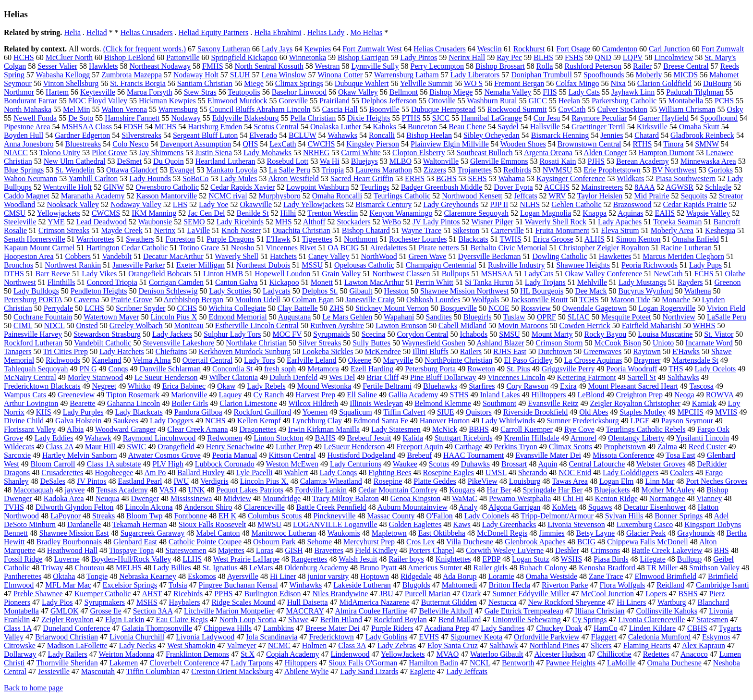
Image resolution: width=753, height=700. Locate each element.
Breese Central (686, 66)
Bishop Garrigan (363, 57)
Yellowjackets (59, 213)
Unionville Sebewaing (527, 620)
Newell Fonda (35, 118)
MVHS (726, 412)
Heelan (569, 101)
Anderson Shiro (208, 507)
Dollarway (20, 654)
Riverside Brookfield (536, 412)
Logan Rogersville (667, 308)
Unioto (663, 343)
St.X (248, 654)
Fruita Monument (562, 230)
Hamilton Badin (433, 663)
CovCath (572, 109)
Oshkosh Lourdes (433, 300)
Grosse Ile (106, 611)
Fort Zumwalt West (372, 49)
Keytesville (98, 92)
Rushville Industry (516, 265)
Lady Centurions (356, 464)
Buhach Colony (543, 568)
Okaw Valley (358, 92)
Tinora (673, 144)
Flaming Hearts (647, 645)
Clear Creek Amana (197, 429)
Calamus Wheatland (331, 481)
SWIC (136, 447)
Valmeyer (241, 645)
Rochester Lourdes (418, 239)
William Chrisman (687, 109)
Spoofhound (719, 118)
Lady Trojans (545, 282)
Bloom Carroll (53, 464)
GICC (537, 101)
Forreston (180, 239)
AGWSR (680, 187)
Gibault (361, 291)
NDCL (54, 325)
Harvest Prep (315, 395)
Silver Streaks (320, 343)
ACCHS (557, 187)
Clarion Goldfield (664, 83)
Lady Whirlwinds (508, 421)
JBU (386, 594)
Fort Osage (573, 49)
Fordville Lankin (321, 490)
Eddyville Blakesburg (246, 118)
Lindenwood (350, 654)
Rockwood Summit (517, 109)
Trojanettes (475, 170)
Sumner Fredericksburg (583, 421)
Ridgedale (416, 576)
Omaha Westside (552, 576)
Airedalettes (388, 248)
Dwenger (145, 498)
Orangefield (176, 447)
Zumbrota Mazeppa (132, 75)
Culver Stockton (622, 109)
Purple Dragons (231, 239)
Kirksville (652, 127)
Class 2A (59, 447)
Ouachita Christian (301, 230)
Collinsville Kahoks (667, 611)
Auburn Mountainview (413, 507)
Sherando (533, 473)
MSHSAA (497, 274)
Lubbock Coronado (225, 464)
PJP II (499, 204)
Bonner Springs (679, 516)
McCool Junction (607, 594)
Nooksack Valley (73, 204)
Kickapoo (284, 282)
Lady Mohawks (267, 153)
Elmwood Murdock (237, 101)
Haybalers (185, 602)
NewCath (668, 274)
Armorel (583, 438)
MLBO (401, 161)
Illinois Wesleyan (376, 403)
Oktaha (64, 576)
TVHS (14, 507)
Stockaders (354, 222)
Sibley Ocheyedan (492, 135)
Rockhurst (529, 49)
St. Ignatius (220, 568)
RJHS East (510, 351)
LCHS (94, 308)
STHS (459, 395)
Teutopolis (244, 92)
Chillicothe (614, 654)
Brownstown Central (589, 144)
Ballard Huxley (201, 473)
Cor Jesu (547, 118)
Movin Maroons (523, 325)
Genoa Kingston (415, 498)
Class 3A (352, 645)
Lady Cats (584, 92)
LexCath (283, 144)
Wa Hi (330, 161)
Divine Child (24, 421)
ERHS (415, 178)
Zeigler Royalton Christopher (635, 403)
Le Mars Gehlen (347, 317)
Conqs (118, 369)
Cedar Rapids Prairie (695, 204)
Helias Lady (326, 32)
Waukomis (344, 533)
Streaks (103, 516)
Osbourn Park (274, 542)
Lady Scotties (231, 291)
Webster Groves (661, 464)
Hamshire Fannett (132, 118)
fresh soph (280, 369)
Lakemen (124, 663)
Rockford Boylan (400, 620)
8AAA (644, 187)
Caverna (86, 300)
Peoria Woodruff (632, 369)
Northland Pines (554, 645)
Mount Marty (552, 334)
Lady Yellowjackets (314, 204)
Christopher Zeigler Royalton (604, 248)
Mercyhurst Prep (369, 542)
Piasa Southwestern (686, 178)
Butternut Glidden (449, 602)
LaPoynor (66, 516)
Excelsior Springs (130, 585)
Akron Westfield (293, 178)
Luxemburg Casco (645, 524)
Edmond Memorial (237, 317)
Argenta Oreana (548, 153)
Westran (327, 66)
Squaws (600, 507)
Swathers (140, 239)
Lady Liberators (475, 75)
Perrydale (58, 308)
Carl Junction (669, 49)
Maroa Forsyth (150, 92)
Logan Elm (617, 481)
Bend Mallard (460, 620)
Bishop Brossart (500, 66)
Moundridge (282, 498)
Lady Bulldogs (36, 291)
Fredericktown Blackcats (42, 386)
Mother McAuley (668, 490)
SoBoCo (195, 178)
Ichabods (474, 334)
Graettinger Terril (598, 127)
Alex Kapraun (704, 645)
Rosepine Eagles (449, 473)
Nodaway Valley (136, 204)
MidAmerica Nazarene (375, 602)
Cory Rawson (527, 386)
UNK (197, 490)
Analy (468, 507)
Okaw (226, 386)
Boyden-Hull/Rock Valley (131, 559)
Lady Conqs (338, 473)
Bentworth (518, 663)
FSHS (574, 57)
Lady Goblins (387, 637)
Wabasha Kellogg (63, 75)
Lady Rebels (266, 386)
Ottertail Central (207, 360)
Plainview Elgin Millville (450, 144)
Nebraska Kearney (148, 576)
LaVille (198, 230)
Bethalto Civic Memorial (509, 248)
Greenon (728, 282)
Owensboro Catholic (167, 187)
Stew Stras (200, 92)
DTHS (14, 274)
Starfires (482, 386)
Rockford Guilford (263, 412)
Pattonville (183, 57)
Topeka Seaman (678, 222)
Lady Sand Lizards (369, 671)
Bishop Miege (451, 92)
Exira (568, 386)
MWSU (269, 524)
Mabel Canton (218, 533)
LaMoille (621, 663)
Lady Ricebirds (240, 222)
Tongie (97, 576)
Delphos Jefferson (389, 101)
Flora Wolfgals (622, 585)
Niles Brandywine (340, 594)
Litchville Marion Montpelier (229, 611)
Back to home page (33, 688)
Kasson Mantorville (166, 196)
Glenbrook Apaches (535, 542)
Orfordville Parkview (547, 637)
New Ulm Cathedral (75, 161)
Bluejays (364, 161)
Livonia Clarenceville (651, 620)
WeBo (391, 222)
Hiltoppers (301, 663)
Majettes (231, 550)
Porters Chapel (431, 550)
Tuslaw (514, 317)
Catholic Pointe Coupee (205, 542)
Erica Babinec (184, 386)
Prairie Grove (132, 300)
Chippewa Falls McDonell (648, 542)
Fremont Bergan (519, 83)
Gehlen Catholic (576, 204)
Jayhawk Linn (633, 92)
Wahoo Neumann (30, 178)
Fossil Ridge (23, 559)
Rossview (536, 308)
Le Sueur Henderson (166, 377)
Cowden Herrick (585, 325)
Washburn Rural (492, 101)
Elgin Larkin (125, 620)
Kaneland (106, 360)
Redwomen (225, 438)
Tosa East (680, 455)
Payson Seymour (687, 421)
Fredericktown (331, 637)
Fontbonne (191, 516)
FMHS (213, 66)
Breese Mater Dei (333, 628)
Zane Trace (606, 576)
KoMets (564, 507)
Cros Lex (420, 542)
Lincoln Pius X (174, 317)
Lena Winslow (284, 75)
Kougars (462, 490)
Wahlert (296, 473)
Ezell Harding (372, 369)
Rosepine (388, 481)
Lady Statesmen (396, 429)
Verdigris (214, 481)
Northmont (361, 239)
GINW (114, 187)
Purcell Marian (428, 594)
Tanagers (18, 351)
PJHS (596, 161)
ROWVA (720, 395)
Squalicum (355, 412)
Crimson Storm (559, 343)
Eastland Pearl (140, 481)
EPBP (491, 559)
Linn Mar (660, 481)
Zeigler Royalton (67, 620)
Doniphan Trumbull (541, 75)
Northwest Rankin (73, 265)
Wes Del (342, 377)
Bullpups (456, 274)
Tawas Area (570, 481)
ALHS (595, 239)
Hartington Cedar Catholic (127, 248)
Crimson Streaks (64, 230)
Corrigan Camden (176, 282)
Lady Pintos (419, 57)
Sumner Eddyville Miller (531, 594)
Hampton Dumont (666, 153)
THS (676, 369)
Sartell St (642, 377)
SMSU (510, 334)
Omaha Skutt (699, 127)
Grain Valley (341, 274)
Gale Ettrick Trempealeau (524, 611)
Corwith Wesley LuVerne (505, 550)
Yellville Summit (426, 83)
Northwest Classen (401, 274)
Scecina (374, 334)
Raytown (647, 351)
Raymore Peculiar (599, 118)
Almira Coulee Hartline (371, 611)
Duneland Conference (76, 628)
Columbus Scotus (275, 516)
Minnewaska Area (708, 161)
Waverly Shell (237, 256)
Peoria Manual (235, 455)
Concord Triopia (112, 282)
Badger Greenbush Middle (442, 187)
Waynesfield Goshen (434, 343)
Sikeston (466, 230)
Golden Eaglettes (415, 524)
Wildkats (630, 178)
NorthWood (379, 256)
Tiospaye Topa (132, 550)
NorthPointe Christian (458, 360)
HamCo (606, 628)
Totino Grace (199, 248)
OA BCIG (343, 248)
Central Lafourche (597, 464)
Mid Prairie (651, 196)
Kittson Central (292, 455)
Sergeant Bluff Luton (205, 135)
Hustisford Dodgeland (362, 455)
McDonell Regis (502, 533)
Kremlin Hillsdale (531, 438)
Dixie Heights (369, 118)
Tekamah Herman (140, 524)
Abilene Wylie (307, 671)
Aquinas (630, 213)
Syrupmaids (331, 334)
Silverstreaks (141, 135)
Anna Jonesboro (29, 144)
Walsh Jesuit (358, 559)
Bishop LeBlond (129, 57)
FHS (550, 92)
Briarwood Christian (67, 637)
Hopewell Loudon (282, 274)
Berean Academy (643, 161)
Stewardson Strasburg (107, 334)
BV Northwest (674, 170)
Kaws (462, 524)
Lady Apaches (620, 222)
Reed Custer (708, 447)
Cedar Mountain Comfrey (398, 490)
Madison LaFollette (77, 645)
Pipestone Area (27, 127)
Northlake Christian (256, 343)
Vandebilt (117, 256)
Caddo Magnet (27, 196)
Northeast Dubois (263, 265)
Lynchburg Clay (317, 421)
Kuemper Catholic (103, 594)
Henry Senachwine (235, 447)
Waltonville (441, 161)
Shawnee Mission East (74, 533)
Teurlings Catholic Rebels (645, 429)
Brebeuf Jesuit (369, 438)
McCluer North (69, 57)
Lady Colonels (487, 516)
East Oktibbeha (442, 533)
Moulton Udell (258, 300)
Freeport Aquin (419, 447)
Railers (471, 351)
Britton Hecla (509, 585)
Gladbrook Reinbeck (702, 135)
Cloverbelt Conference (184, 663)
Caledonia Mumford (659, 637)
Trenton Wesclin (333, 213)
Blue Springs (24, 170)
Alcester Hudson (560, 654)
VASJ (168, 490)
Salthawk (504, 645)
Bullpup (690, 559)
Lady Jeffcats (467, 671)
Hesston (397, 291)
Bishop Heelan (429, 135)
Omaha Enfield (696, 239)
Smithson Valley (714, 568)
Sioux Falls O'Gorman (363, 663)
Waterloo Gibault (497, 654)
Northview (679, 317)
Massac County (391, 516)
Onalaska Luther (336, 127)
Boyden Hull (24, 135)
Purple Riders (392, 628)
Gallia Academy (413, 395)
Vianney (709, 498)
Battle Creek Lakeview (667, 550)
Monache (676, 300)
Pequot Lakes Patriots (250, 490)
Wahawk (98, 438)
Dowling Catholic (560, 256)
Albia (75, 429)
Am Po (155, 473)
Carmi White (361, 153)
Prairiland (334, 101)
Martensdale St (695, 360)
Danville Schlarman (170, 369)
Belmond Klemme (443, 403)
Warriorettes (95, 239)
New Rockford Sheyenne (566, 602)
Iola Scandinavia (272, 637)
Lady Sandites (503, 628)
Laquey (231, 395)
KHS (44, 412)
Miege (254, 83)
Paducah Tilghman (695, 92)
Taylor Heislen (600, 196)
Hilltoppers (549, 395)
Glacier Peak (646, 533)
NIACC (16, 153)
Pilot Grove (109, 153)
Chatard (647, 135)
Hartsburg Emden (215, 127)
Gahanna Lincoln (134, 403)
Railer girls (490, 568)
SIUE (446, 412)
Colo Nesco (130, 144)
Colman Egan (313, 300)
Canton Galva (236, 282)
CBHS (697, 628)
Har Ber (499, 490)
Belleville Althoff (446, 611)
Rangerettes (309, 559)
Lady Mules (238, 178)
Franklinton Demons (197, 654)
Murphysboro (280, 196)
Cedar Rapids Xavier (243, 187)
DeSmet (130, 161)
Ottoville (442, 101)
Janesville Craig (370, 300)
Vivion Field (726, 308)
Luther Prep (294, 447)
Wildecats (19, 447)
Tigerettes (317, 239)
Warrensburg (178, 109)
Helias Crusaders (147, 32)
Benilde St (252, 213)
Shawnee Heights (583, 265)
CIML (23, 325)
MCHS (165, 127)
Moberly (649, 75)
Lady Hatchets (122, 351)
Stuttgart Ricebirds (463, 438)
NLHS (530, 204)
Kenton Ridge (616, 498)
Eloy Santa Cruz (453, 645)
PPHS (223, 594)
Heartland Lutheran (225, 161)
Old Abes (594, 412)
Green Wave (428, 256)
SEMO (194, 222)
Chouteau (90, 568)
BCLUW (302, 135)
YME (56, 222)
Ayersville (243, 576)
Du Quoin (169, 161)
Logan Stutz (531, 559)
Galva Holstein (78, 421)
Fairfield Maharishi (652, 325)
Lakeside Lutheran (362, 585)
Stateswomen (186, 550)
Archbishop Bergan (194, 300)
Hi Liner (283, 576)
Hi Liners (631, 602)
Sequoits (694, 196)
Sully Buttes (371, 343)
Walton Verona (124, 109)
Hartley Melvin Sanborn (80, 455)
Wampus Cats (25, 395)
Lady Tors (260, 360)
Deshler (567, 550)
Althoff (314, 222)
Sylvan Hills (624, 516)
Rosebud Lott (287, 161)
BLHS (543, 57)
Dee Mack (591, 291)
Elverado (263, 135)
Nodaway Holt (196, 75)
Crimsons (605, 550)
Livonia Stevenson (576, 524)
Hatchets (283, 256)
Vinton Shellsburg (71, 83)
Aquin (547, 464)
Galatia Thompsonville (157, 628)
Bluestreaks (83, 144)
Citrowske (20, 645)
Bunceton (422, 127)
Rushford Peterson (593, 66)
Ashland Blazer (500, 343)
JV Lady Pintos (436, 222)
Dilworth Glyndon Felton (75, 507)
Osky (735, 109)
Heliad (97, 32)
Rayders (690, 282)
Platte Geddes (435, 481)
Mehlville (592, 282)
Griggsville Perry (568, 369)
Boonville (384, 109)
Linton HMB (223, 274)
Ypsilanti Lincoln (702, 438)
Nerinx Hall (467, 57)
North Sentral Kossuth (269, 66)
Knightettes (453, 559)
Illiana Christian (600, 611)
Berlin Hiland (341, 620)
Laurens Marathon (384, 170)
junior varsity (328, 576)
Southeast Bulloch (485, 153)
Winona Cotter (340, 75)
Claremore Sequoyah (476, 213)
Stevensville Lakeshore (178, 343)
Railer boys (406, 559)
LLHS (192, 559)
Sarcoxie (17, 455)
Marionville (189, 395)
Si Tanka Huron (489, 282)
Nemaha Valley (508, 92)
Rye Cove (579, 429)
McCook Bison (618, 343)
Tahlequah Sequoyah (36, 369)
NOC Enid (575, 473)
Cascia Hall (340, 109)
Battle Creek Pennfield (331, 507)
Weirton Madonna (126, 654)
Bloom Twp (144, 516)
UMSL (496, 473)
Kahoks (384, 127)
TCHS (589, 300)
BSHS (688, 594)
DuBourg (717, 83)
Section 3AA (153, 611)
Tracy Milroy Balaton (346, 498)
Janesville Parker (139, 265)
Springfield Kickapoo (244, 57)
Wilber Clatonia (233, 377)
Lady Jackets (172, 334)
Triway (52, 568)
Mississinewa (191, 498)
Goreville (293, 101)
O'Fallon (440, 516)
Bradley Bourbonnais (69, 542)
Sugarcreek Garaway (153, 533)
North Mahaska (28, 109)
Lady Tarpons (252, 663)
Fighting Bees (390, 473)
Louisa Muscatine (665, 334)
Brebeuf (419, 455)
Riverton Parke (565, 585)
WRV (557, 196)
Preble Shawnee (38, 594)
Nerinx (165, 230)
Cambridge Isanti (723, 585)
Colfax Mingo (577, 83)
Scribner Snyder (141, 308)
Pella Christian (313, 118)
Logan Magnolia (546, 213)
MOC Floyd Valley (98, 101)
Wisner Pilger (492, 222)
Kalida (413, 438)
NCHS (215, 421)
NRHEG (316, 153)
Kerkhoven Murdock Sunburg (245, 351)
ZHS (337, 308)
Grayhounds (696, 533)
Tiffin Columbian (153, 671)
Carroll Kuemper (527, 429)
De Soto (81, 118)
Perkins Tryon (516, 447)
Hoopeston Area (29, 256)
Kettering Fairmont (587, 377)
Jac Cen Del (206, 213)
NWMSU (557, 170)
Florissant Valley (30, 429)
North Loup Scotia (248, 620)
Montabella (686, 101)
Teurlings (375, 187)
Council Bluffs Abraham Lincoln (260, 109)
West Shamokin (191, 645)
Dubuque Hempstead (443, 109)
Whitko (139, 386)
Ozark (471, 594)
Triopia (333, 170)
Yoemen (315, 412)
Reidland (670, 585)
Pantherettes (23, 576)
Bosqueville (459, 308)
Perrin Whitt (434, 282)
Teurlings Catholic (402, 196)
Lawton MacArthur (374, 282)
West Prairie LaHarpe (246, 559)
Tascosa (701, 386)
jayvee (75, 490)
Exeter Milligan (200, 265)
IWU (181, 481)
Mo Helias (366, 32)
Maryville (398, 360)
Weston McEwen (292, 464)
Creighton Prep (639, 395)
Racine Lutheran (686, 248)
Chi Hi (573, 498)
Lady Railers (68, 654)
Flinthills (61, 282)
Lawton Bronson (401, 325)
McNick (445, 429)
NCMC (279, 645)
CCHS (187, 308)
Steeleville (20, 222)
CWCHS (321, 144)
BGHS (446, 178)
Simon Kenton (638, 239)
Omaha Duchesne (674, 663)
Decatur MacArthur (173, 256)
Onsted (87, 325)
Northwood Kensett (472, 196)
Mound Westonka (324, 386)
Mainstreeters (602, 187)
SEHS (478, 178)
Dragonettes (258, 429)
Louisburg (525, 481)
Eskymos (716, 637)
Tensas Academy (122, 490)
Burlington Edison (273, 594)
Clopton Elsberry (419, 153)
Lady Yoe (213, 204)
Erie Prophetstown (612, 170)
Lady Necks (138, 645)
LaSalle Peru (727, 317)
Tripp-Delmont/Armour (557, 516)
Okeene (359, 360)
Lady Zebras (397, 645)
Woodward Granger (125, 429)
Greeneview (76, 395)
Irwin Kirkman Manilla (324, 429)
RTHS (643, 144)
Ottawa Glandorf (132, 170)
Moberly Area (672, 230)
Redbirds (517, 170)
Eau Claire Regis (182, 620)
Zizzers (435, 170)
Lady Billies (172, 568)
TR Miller (662, 568)
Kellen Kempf (259, 421)
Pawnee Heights (571, 663)
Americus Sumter (435, 568)
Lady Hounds (150, 178)
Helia (72, 32)
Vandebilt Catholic (103, 343)
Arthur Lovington (31, 403)
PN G (88, 369)
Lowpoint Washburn (317, 187)
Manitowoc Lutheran (284, 533)
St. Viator (719, 334)
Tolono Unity (60, 153)
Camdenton (619, 49)
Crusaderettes (62, 473)
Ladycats (277, 291)
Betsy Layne (595, 533)
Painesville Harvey (33, 334)
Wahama (511, 178)
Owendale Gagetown (595, 308)
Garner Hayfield (663, 118)
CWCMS (106, 213)
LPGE (640, 421)
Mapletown (389, 533)
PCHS (724, 101)
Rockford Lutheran (33, 343)
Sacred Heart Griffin (362, 178)
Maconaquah (33, 490)
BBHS (479, 429)
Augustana (294, 317)
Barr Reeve (53, 274)
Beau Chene (467, 127)
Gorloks (720, 170)
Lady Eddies (54, 438)
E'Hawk (278, 239)
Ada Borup (460, 576)
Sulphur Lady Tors (232, 334)
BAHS (325, 438)
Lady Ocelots (716, 369)
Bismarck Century (383, 204)
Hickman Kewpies (167, 101)
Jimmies (552, 533)
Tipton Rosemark (133, 395)
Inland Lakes (500, 395)
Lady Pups (705, 265)
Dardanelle (84, 524)
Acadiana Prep (447, 628)
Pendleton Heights (99, 291)
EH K (227, 516)
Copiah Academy (293, 654)
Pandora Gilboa (198, 412)
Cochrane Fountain (43, 317)
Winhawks (306, 585)
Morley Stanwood (95, 377)
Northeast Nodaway (160, 66)
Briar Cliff (383, 377)
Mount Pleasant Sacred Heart (633, 386)
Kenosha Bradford (607, 568)
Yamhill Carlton (93, 178)
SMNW (707, 144)
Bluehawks (440, 386)
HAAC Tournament (474, 455)
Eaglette (422, 671)
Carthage (469, 447)
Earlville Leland (312, 360)
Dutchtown (555, 351)
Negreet (104, 386)
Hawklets (103, 66)
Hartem (57, 92)
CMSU (15, 213)
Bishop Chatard (366, 230)
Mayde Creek (122, 230)
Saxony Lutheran (224, 49)
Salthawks (683, 377)
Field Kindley (376, 550)
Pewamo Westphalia (520, 498)
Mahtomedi (460, 585)
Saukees (126, 421)
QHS (250, 144)
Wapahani (399, 317)
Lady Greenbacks (509, 524)
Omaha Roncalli (337, 196)
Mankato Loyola (231, 170)
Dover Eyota (513, 187)
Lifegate (653, 559)
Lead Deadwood (102, 222)
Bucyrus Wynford (645, 291)
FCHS (704, 274)
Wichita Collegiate (237, 308)
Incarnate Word (709, 343)
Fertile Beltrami (387, 386)
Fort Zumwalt (723, 49)
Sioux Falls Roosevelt (212, 524)
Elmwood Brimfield (666, 576)
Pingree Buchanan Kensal (238, 585)
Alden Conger (605, 153)
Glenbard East (135, 542)
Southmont (499, 403)
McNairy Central (30, 377)
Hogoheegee (114, 473)
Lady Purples (83, 412)
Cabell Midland (462, 325)
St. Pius (518, 369)
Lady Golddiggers (631, 473)
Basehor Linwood (299, 92)
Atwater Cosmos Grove (164, 455)
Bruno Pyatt (378, 568)
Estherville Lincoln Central (257, 325)
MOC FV (287, 334)
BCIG (586, 542)
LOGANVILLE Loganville (335, 524)
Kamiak (704, 403)
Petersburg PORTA (33, 300)
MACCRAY (305, 611)
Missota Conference (623, 455)
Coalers (682, 473)
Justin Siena (213, 153)
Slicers (601, 645)
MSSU (312, 265)
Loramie (501, 576)
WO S (474, 83)
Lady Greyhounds (451, 204)
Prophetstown (625, 447)
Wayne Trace (422, 230)
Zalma (667, 447)
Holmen (315, 645)
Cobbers (78, 256)
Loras (265, 550)
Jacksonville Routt (540, 300)
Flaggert (603, 637)
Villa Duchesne (470, 542)
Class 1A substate (114, 464)
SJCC (441, 118)
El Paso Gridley (528, 360)
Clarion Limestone (248, 403)
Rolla (545, 66)
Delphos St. (320, 291)
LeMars (261, 568)
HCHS (24, 57)
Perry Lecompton (437, 66)
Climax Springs (299, 83)
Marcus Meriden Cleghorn (683, 256)
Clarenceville (264, 507)
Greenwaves (602, 351)
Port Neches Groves (717, 481)
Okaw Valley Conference (604, 274)
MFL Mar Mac (68, 585)
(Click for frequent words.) (145, 49)
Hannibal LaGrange (492, 118)
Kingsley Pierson (373, 144)
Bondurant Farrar (30, 101)
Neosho (243, 248)
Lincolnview (674, 57)
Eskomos (202, 576)
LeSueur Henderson (354, 447)
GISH (294, 550)
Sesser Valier (57, 66)
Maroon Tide (630, 300)
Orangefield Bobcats (160, 274)
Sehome (319, 542)
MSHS (147, 602)
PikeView (483, 481)
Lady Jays (277, 49)
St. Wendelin (75, 170)
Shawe (298, 620)
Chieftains (171, 351)
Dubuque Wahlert (362, 83)
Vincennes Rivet (291, 248)
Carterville (507, 230)
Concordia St (232, 369)
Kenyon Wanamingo (401, 213)
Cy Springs (590, 620)
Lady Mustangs (642, 282)
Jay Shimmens (161, 153)
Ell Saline (362, 395)
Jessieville (54, 671)
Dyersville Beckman (489, 256)
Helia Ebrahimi (278, 32)
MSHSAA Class (86, 127)
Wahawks (342, 135)
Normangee (667, 498)
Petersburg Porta (430, 369)
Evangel (182, 170)
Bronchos (18, 265)
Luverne (67, 559)
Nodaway (186, 118)
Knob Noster (241, 230)
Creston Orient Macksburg (232, 671)
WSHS (571, 559)
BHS (722, 550)
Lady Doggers (172, 421)
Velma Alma (152, 360)
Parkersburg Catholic (624, 101)
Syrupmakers (105, 602)
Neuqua (108, 498)
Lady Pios (57, 602)
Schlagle (718, 187)
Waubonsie (155, 222)
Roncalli (382, 135)
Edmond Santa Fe (381, 421)
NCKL (480, 663)
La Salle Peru (290, 170)
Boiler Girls (190, 403)
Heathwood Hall (72, 550)
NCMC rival (228, 196)
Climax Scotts (571, 447)
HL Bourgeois (542, 291)
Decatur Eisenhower (655, 507)
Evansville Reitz (553, 403)
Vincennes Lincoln (516, 377)
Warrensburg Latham (407, 75)
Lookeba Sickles (328, 351)
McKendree (383, 351)
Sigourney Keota (476, 637)
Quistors (478, 412)
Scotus (439, 464)
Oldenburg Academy (316, 568)
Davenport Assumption (195, 144)
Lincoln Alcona (149, 507)
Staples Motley (643, 412)
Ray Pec (509, 57)
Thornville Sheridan (67, 663)
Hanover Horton (445, 421)
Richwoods (63, 360)
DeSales (53, 481)
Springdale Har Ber (553, 490)
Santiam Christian (205, 83)
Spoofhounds (604, 75)
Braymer (647, 360)
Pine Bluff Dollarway (443, 377)
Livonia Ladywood (205, 637)
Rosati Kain (558, 161)
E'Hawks (686, 351)
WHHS (704, 325)
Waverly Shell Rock (556, 222)
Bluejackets (612, 490)
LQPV (633, 57)
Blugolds (416, 585)
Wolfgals (485, 300)
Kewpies (317, 49)
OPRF (547, 317)
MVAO (448, 654)
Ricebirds (188, 594)
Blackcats (474, 239)
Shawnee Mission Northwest (464, 291)
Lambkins (279, 628)
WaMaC (465, 498)
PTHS (411, 118)
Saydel (508, 127)
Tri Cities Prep (65, 351)
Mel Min (76, 109)
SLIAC (579, 317)
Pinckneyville (334, 516)
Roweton (481, 369)
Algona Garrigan (514, 507)
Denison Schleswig (168, 291)
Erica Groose (553, 239)
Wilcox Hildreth (314, 403)
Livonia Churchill (137, 637)
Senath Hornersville (35, 239)
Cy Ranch (269, 395)
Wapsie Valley (708, 213)
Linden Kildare (652, 628)
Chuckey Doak (559, 628)
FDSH (133, 127)
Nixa (618, 83)
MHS (284, 222)
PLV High (168, 464)
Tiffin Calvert (404, 412)
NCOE (499, 308)
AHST (152, 594)
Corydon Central (422, 334)
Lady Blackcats (139, 412)
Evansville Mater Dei (548, 455)
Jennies (612, 135)
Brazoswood (632, 204)
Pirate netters (438, 248)
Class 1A (18, 628)
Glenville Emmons (499, 161)
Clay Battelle (298, 308)
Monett (322, 282)
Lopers (656, 594)
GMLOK (65, 611)
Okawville (256, 204)
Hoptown (375, 576)
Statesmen (712, 620)
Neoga (684, 395)
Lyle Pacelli (255, 473)
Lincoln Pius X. (264, 481)
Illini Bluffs (431, 351)
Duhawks (475, 464)
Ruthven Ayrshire (337, 325)
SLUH (240, 75)
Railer (642, 66)
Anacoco (694, 654)
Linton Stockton (279, 438)
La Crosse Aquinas (593, 360)
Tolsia (178, 585)
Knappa (595, 213)
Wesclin (490, 49)
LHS (180, 204)
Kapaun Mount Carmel (39, 248)
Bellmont (404, 92)
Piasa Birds (611, 559)
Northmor (19, 92)
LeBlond (591, 395)
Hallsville (545, 127)
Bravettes (329, 550)
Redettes (656, 654)
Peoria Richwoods (650, 265)
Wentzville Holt (67, 187)
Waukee (405, 464)
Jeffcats (526, 196)
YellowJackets (403, 654)
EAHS (665, 213)
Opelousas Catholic (364, 265)
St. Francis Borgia (138, 83)
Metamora (323, 369)
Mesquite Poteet (626, 317)
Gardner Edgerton (82, 135)
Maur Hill (100, 447)
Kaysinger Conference (571, 178)
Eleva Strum (620, 230)
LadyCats (539, 274)
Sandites (439, 317)
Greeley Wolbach (136, 325)
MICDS (686, 75)
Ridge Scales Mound (243, 602)
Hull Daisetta (308, 602)
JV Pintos (92, 481)
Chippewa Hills (228, 628)
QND (603, 57)
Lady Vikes (99, 274)
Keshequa (720, 230)
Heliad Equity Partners (214, 32)
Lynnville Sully (375, 66)
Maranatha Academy (93, 196)
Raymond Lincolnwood (159, 438)
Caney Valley (329, 256)
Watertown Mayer (111, 317)
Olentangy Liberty (636, 438)
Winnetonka (307, 57)
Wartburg (672, 602)
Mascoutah (98, 671)
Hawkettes (615, 256)
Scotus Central (276, 127)
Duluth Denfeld (293, 377)
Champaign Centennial (441, 265)
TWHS (510, 239)
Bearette (82, 403)
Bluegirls (478, 317)
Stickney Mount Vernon (392, 308)
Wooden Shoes (523, 144)
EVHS (429, 637)
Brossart (514, 464)
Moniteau (189, 325)
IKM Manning (154, 213)
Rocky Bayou (606, 334)
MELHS (129, 568)
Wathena (698, 291)
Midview (237, 498)
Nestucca (503, 602)
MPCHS (691, 412)
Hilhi (288, 213)
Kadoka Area (64, 498)
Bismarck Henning (560, 135)
